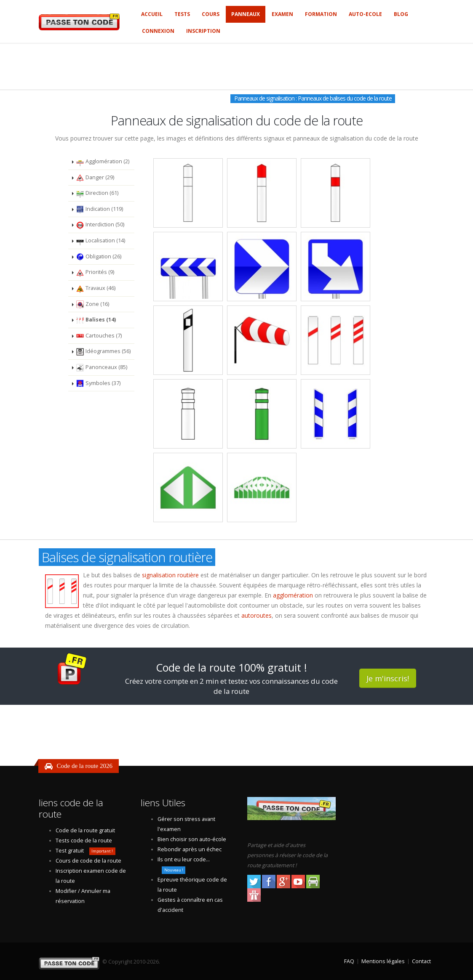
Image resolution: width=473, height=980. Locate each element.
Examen (282, 14)
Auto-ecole (365, 14)
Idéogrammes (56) (103, 352)
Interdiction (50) (100, 225)
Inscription (203, 31)
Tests (182, 14)
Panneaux (246, 14)
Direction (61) (97, 194)
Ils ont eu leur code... (184, 859)
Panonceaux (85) (102, 368)
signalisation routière (170, 575)
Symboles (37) (98, 383)
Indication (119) (99, 209)
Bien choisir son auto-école (192, 839)
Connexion (158, 31)
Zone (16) (92, 304)
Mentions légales (383, 961)
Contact (421, 961)
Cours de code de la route (88, 861)
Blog (401, 14)
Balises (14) (96, 320)
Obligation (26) (99, 257)
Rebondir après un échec (190, 849)
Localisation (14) (100, 241)
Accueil (152, 14)
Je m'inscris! (388, 678)
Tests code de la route (84, 841)
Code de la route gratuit (85, 830)
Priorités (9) (95, 273)
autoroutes (257, 615)
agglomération (293, 595)
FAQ (349, 961)
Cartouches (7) (99, 336)
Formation (321, 14)
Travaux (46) (96, 289)
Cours (211, 14)
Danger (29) (95, 178)
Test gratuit (70, 851)
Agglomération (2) (103, 162)
